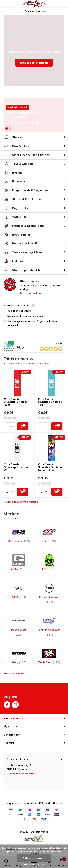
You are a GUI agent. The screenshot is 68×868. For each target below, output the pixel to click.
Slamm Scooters (49, 625)
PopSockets (19, 625)
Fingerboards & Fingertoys (26, 190)
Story (19, 655)
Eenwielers (15, 182)
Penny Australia (49, 593)
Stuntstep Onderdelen (23, 270)
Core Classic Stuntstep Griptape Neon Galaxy (50, 467)
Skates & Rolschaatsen (23, 199)
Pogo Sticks (16, 208)
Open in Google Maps (22, 774)
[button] (7, 128)
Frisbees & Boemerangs (24, 226)
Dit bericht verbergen (34, 858)
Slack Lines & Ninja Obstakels (28, 155)
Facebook (7, 704)
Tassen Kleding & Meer (23, 252)
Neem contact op (30, 293)
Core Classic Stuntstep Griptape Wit (16, 467)
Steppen (13, 137)
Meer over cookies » (35, 864)
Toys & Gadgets (19, 164)
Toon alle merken (14, 673)
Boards (13, 173)
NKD (19, 590)
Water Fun (15, 217)
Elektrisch (14, 261)
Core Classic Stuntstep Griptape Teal (50, 402)
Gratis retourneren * (36, 11)
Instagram (15, 704)
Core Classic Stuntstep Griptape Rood (16, 402)
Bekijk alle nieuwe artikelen (21, 502)
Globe (19, 562)
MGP (49, 562)
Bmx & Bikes (16, 146)
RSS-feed (44, 803)
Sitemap (58, 803)
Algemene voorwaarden (21, 803)
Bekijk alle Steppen (34, 63)
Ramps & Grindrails (21, 244)
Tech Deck (49, 655)
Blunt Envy (19, 534)
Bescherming (17, 235)
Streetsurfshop (40, 832)
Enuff (49, 534)
